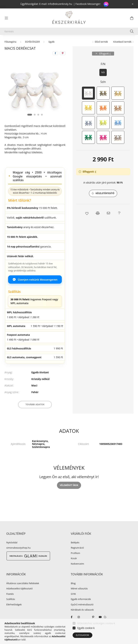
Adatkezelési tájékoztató (19, 589)
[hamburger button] (6, 18)
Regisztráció (77, 548)
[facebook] (55, 53)
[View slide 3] (38, 115)
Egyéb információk (81, 599)
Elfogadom (82, 635)
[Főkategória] (10, 42)
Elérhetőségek (14, 605)
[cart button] (132, 18)
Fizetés (10, 594)
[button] (103, 193)
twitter (86, 617)
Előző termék (101, 42)
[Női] (103, 72)
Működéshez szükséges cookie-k (96, 623)
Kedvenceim (77, 564)
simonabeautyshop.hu (18, 548)
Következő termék (122, 42)
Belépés (75, 543)
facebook (72, 617)
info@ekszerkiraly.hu (60, 4)
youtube (100, 617)
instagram (79, 617)
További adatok (35, 404)
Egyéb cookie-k (86, 628)
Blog (73, 583)
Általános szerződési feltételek (23, 583)
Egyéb (51, 42)
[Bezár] (133, 4)
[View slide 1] (30, 115)
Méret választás (79, 589)
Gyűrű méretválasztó (82, 605)
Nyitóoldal (12, 543)
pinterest (93, 617)
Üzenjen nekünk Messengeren (35, 279)
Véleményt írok (69, 485)
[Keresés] (69, 31)
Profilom (75, 553)
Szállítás (11, 599)
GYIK (73, 594)
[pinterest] (63, 53)
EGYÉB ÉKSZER (32, 42)
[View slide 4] (42, 115)
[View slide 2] (35, 115)
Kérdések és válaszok (82, 610)
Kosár (74, 558)
